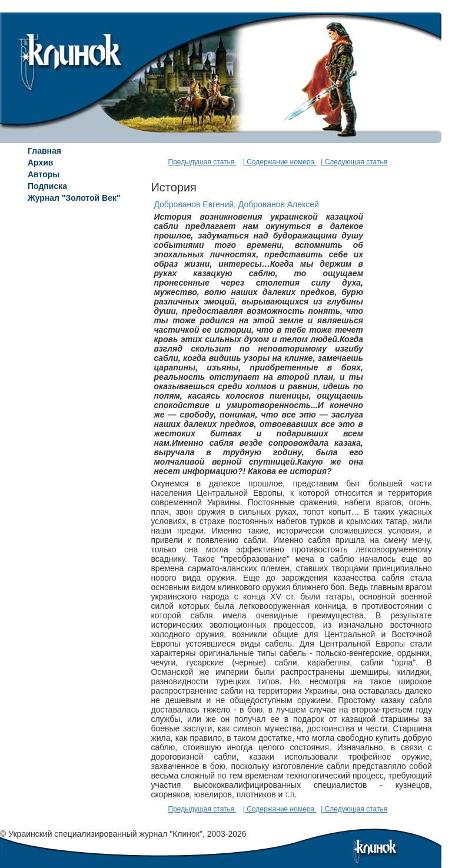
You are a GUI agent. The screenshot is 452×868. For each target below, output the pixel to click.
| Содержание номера (280, 162)
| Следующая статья (354, 162)
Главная (44, 151)
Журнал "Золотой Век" (74, 198)
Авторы (44, 174)
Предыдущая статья (202, 162)
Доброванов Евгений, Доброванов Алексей (236, 204)
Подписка (47, 186)
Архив (40, 163)
